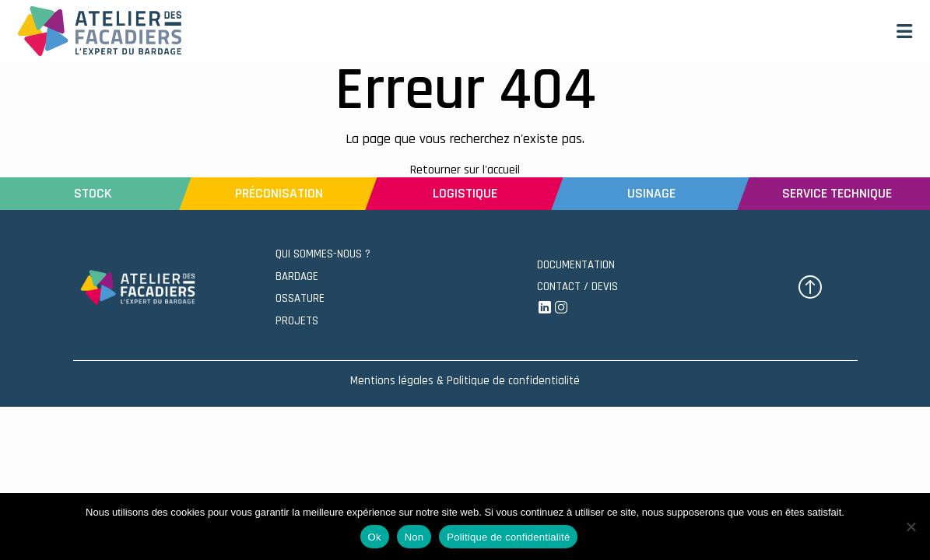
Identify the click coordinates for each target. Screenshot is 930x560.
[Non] (911, 527)
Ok (375, 537)
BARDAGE (297, 276)
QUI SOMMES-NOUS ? (323, 254)
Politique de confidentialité (508, 537)
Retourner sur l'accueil (465, 170)
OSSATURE (300, 298)
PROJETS (297, 321)
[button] (905, 31)
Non (414, 537)
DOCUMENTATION (576, 265)
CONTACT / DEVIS (577, 287)
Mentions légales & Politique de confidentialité (465, 381)
